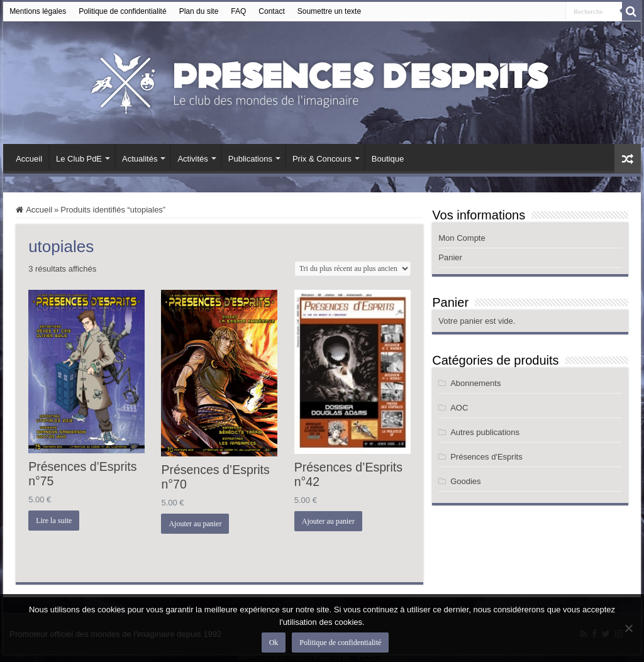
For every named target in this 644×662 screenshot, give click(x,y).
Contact (271, 11)
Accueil (29, 159)
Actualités (140, 159)
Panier (450, 257)
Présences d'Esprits (486, 457)
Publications (250, 159)
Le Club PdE (79, 159)
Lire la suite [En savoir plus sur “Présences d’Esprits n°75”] (54, 521)
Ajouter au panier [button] (195, 524)
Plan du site (199, 11)
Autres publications (485, 432)
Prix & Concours (322, 159)
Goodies (465, 481)
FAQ (238, 11)
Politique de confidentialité (122, 11)
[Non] (628, 628)
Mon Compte (462, 238)
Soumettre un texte (329, 11)
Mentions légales (38, 11)
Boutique (388, 159)
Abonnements (475, 383)
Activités (192, 159)
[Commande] (353, 268)
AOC (459, 408)
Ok (274, 643)
